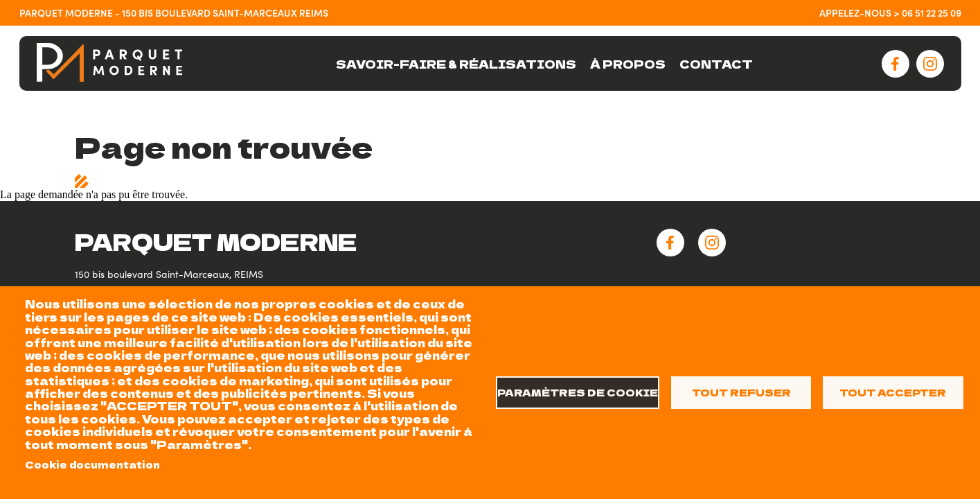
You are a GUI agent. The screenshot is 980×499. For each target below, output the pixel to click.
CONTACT (716, 64)
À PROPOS (628, 64)
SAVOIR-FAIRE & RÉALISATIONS (456, 64)
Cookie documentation (92, 464)
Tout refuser (741, 392)
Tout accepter (893, 392)
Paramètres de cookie (578, 392)
